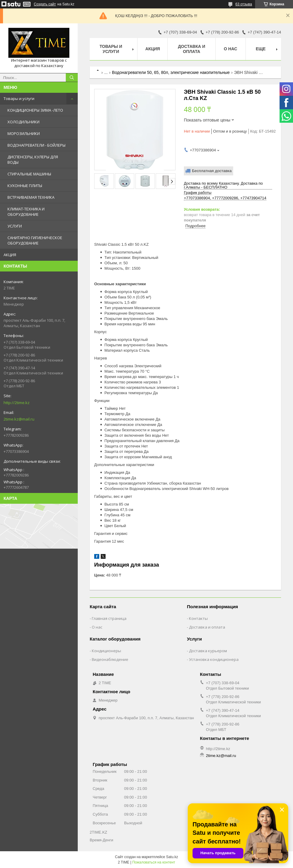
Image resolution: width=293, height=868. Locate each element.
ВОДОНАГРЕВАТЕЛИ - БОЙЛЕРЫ (36, 145)
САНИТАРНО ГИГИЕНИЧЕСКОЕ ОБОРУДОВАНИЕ (35, 240)
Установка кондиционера (214, 659)
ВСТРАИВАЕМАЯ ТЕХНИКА (31, 197)
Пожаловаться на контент (154, 862)
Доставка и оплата (191, 49)
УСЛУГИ (15, 226)
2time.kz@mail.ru (19, 419)
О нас (231, 49)
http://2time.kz (17, 403)
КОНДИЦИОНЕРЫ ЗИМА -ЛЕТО (35, 110)
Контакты (198, 618)
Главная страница (109, 618)
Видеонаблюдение (110, 659)
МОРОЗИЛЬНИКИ (24, 133)
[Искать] (72, 78)
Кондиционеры (106, 651)
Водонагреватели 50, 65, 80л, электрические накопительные (171, 72)
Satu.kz (172, 857)
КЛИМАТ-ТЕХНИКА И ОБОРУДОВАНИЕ (26, 212)
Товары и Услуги (111, 49)
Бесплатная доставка (212, 171)
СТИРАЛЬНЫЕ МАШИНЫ (29, 174)
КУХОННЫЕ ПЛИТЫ (25, 186)
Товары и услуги (19, 98)
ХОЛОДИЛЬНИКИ (23, 122)
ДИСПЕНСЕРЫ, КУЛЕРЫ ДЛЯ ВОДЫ (33, 160)
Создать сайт (45, 4)
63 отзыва (244, 4)
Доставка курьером (208, 651)
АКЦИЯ (10, 255)
